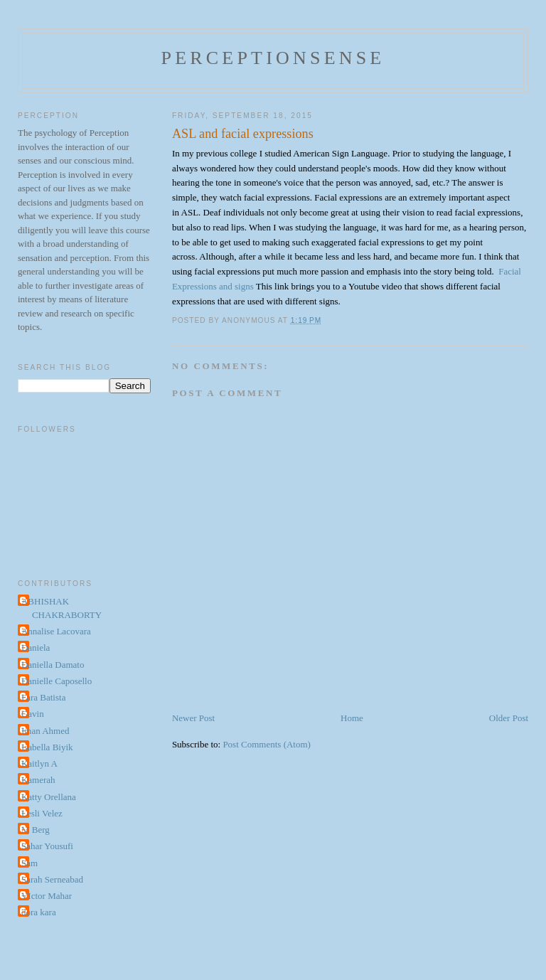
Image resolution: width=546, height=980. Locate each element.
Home (352, 718)
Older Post (509, 718)
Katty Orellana (49, 797)
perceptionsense (273, 58)
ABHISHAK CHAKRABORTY (61, 608)
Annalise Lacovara (56, 631)
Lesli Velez (42, 813)
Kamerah (38, 780)
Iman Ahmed (45, 731)
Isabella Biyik (47, 747)
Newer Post (193, 718)
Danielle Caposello (57, 681)
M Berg (36, 830)
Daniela (36, 648)
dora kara (39, 912)
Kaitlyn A (39, 763)
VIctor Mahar (47, 896)
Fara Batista (43, 697)
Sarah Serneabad (52, 879)
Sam (30, 863)
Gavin (33, 714)
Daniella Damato (53, 665)
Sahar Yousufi (47, 846)
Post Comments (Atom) (267, 744)
